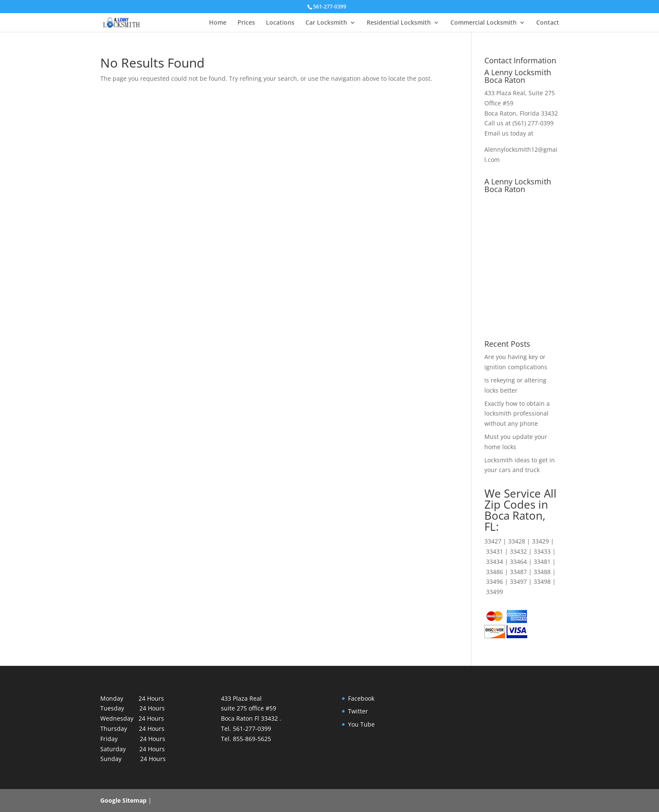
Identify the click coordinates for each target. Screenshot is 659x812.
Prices (246, 23)
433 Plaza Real (505, 93)
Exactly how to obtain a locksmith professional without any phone (517, 414)
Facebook (361, 698)
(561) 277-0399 (533, 123)
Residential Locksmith (399, 23)
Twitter (358, 711)
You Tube (361, 724)
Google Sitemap (123, 800)
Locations (280, 23)
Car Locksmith (326, 23)
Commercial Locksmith (484, 23)
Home (218, 23)
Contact (548, 23)
